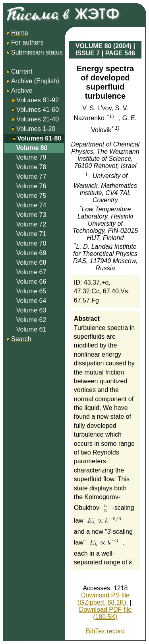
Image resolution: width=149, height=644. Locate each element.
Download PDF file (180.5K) (105, 613)
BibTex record (105, 631)
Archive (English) (32, 81)
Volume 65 (31, 291)
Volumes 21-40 (38, 119)
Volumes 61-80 (39, 138)
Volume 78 (31, 167)
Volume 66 (31, 282)
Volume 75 (31, 196)
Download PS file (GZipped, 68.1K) (104, 599)
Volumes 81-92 (38, 100)
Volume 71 (31, 234)
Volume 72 (31, 224)
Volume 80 (32, 148)
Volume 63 (31, 310)
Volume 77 (31, 177)
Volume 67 (31, 272)
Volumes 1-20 (36, 129)
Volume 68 (31, 262)
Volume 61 (31, 329)
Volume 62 (31, 320)
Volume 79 (31, 157)
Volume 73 (31, 215)
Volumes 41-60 (38, 110)
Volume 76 (31, 186)
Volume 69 (31, 253)
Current (19, 71)
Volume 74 (31, 205)
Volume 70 (31, 243)
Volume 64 (31, 301)
